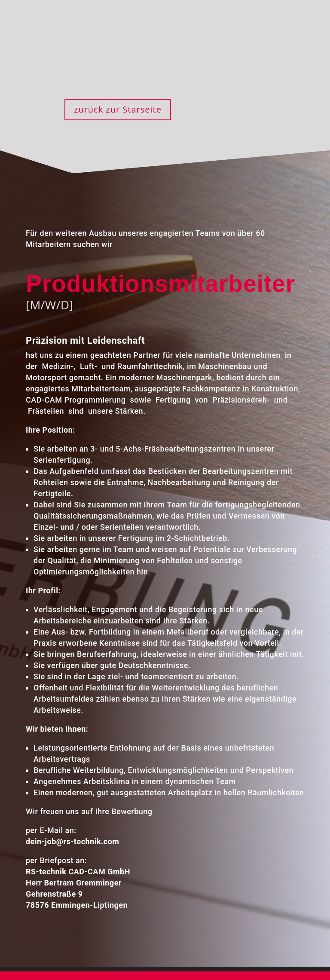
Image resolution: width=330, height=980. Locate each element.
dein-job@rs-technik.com (68, 822)
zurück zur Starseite (118, 109)
